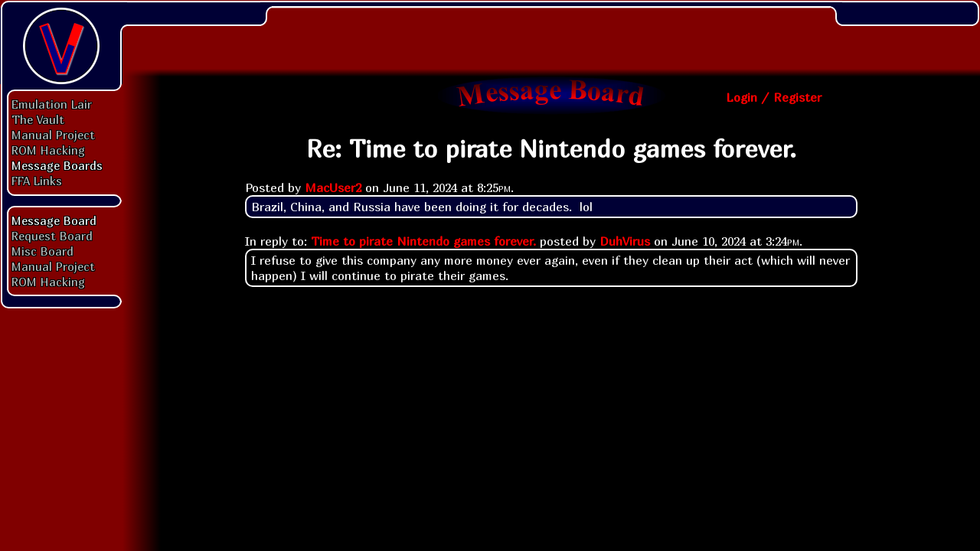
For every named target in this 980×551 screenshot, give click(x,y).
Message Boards (57, 165)
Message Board (54, 220)
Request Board (52, 236)
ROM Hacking (48, 150)
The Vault (38, 119)
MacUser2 (333, 187)
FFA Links (37, 181)
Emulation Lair (52, 104)
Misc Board (42, 251)
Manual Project (53, 135)
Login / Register (774, 97)
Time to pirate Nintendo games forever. (423, 241)
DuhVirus (625, 241)
